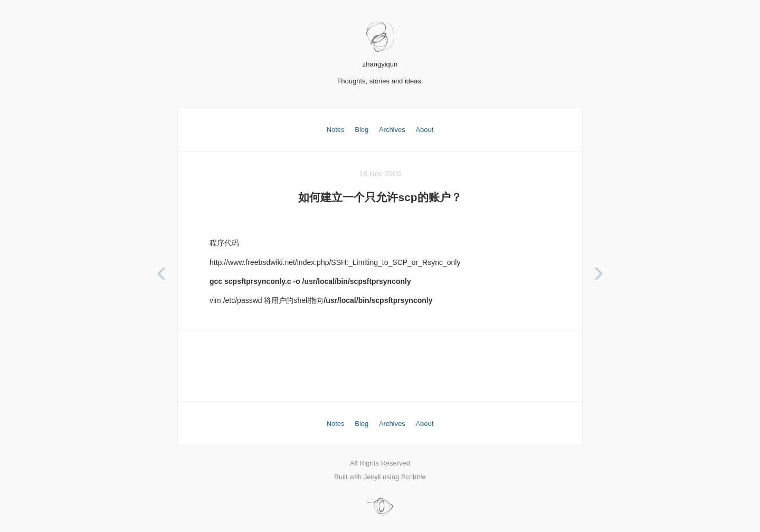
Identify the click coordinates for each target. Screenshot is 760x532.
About (424, 130)
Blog (362, 130)
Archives (392, 130)
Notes (336, 130)
